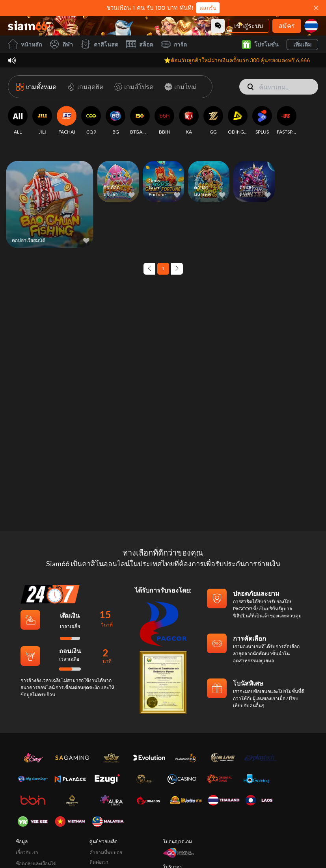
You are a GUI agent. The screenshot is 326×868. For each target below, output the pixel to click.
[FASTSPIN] (287, 121)
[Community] (218, 26)
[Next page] (177, 269)
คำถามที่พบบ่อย (106, 852)
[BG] (115, 121)
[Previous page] (149, 269)
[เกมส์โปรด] (132, 87)
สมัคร (287, 25)
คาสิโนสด (100, 44)
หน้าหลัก (25, 44)
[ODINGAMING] (238, 121)
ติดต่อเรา (99, 862)
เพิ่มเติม (302, 44)
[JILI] (42, 121)
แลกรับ (208, 8)
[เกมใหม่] (179, 87)
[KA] (189, 121)
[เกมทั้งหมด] (36, 87)
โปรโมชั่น (260, 45)
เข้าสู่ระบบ (249, 25)
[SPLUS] (262, 121)
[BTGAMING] (140, 121)
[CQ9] (91, 121)
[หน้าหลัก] (28, 26)
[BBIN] (164, 121)
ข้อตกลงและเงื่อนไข (36, 863)
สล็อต (140, 44)
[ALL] (18, 121)
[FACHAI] (67, 121)
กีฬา (61, 44)
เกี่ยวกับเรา (27, 852)
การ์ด (174, 44)
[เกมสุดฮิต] (84, 87)
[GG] (213, 121)
